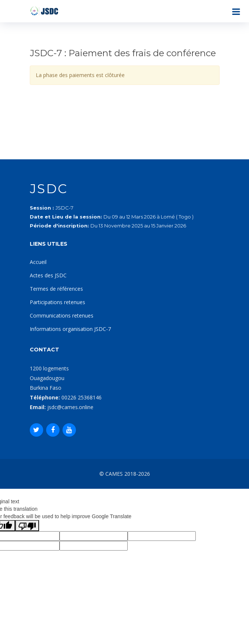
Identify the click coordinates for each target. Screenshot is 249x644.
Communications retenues (62, 315)
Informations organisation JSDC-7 (70, 329)
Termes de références (56, 289)
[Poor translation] (27, 526)
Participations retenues (58, 302)
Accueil (38, 262)
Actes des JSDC (48, 275)
